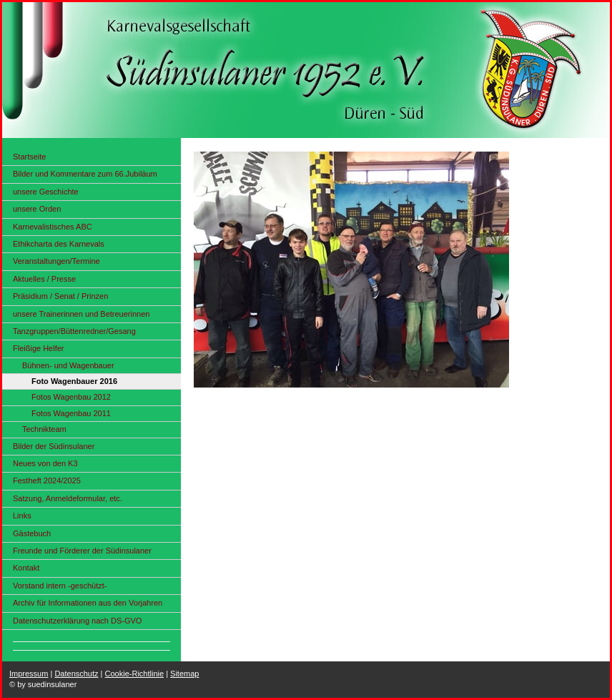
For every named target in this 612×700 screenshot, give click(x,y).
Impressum (29, 674)
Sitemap (184, 674)
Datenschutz (76, 674)
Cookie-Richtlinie (135, 674)
